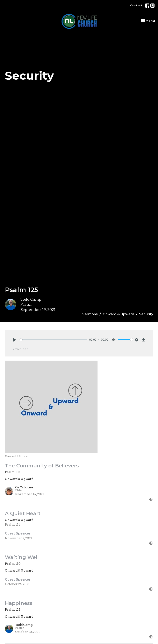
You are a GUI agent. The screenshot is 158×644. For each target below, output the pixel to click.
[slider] (53, 340)
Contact (136, 5)
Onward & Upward (118, 314)
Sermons (90, 314)
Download (20, 349)
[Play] (14, 340)
